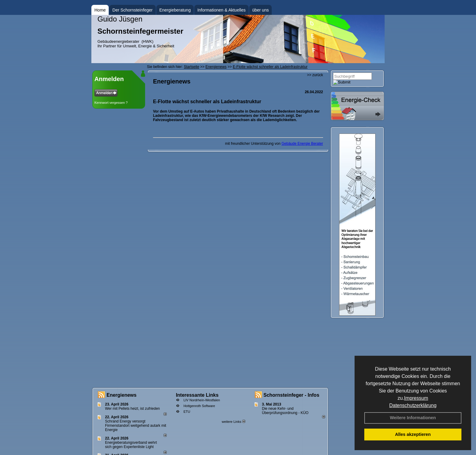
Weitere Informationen (413, 418)
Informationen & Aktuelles (221, 10)
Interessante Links (197, 395)
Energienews (122, 395)
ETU (187, 412)
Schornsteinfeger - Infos (291, 395)
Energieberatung (175, 10)
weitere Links (233, 422)
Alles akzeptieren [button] (413, 434)
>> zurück (315, 75)
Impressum (416, 398)
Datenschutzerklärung (413, 405)
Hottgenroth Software (199, 406)
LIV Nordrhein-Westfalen (202, 400)
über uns (260, 10)
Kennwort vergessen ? (111, 103)
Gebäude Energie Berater (302, 144)
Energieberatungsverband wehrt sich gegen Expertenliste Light (131, 445)
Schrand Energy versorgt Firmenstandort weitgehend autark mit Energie (136, 426)
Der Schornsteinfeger (132, 10)
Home (100, 10)
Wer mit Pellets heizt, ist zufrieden (133, 409)
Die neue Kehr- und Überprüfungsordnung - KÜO (285, 411)
